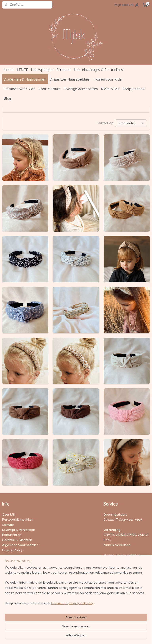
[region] (50, 611)
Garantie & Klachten (17, 540)
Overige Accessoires (81, 89)
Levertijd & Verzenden (19, 530)
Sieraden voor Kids (19, 89)
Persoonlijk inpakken (18, 520)
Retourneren (12, 535)
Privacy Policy (12, 550)
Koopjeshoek (133, 89)
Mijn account (127, 5)
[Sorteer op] (131, 123)
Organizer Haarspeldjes (70, 79)
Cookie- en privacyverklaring (73, 637)
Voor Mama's (49, 89)
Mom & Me (110, 89)
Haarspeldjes (42, 70)
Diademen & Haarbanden (25, 79)
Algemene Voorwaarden (20, 545)
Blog (7, 98)
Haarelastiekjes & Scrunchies (98, 70)
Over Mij (8, 515)
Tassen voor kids (107, 79)
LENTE (22, 70)
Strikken (64, 70)
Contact (8, 525)
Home (9, 70)
